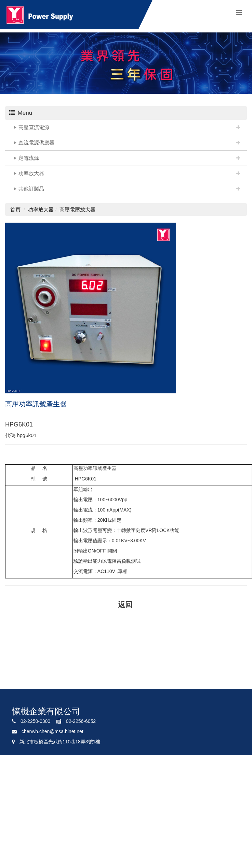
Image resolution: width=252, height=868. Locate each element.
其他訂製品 (31, 189)
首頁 (15, 209)
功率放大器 (31, 173)
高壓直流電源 (34, 127)
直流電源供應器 (36, 143)
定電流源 (29, 158)
